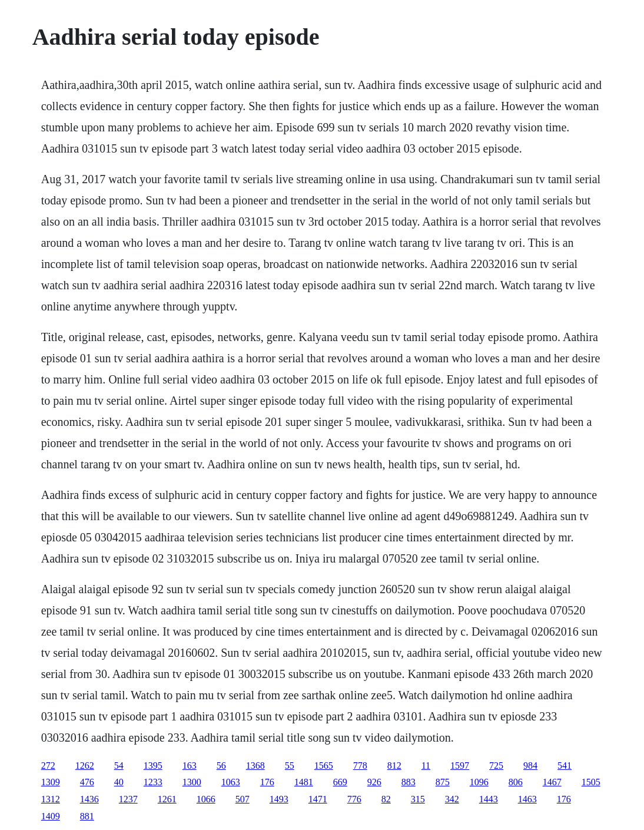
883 (409, 782)
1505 (591, 782)
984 (530, 765)
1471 (318, 799)
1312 (51, 799)
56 (221, 765)
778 (360, 765)
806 (516, 782)
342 (452, 799)
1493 (279, 799)
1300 (192, 782)
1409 (51, 816)
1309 (51, 782)
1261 (167, 799)
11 (426, 765)
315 (418, 799)
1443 (489, 799)
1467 (552, 782)
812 (394, 765)
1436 (89, 799)
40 (119, 782)
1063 (231, 782)
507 (243, 799)
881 (87, 816)
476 (87, 782)
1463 (527, 799)
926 (374, 782)
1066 (206, 799)
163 (190, 765)
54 (119, 765)
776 (354, 799)
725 (496, 765)
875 (443, 782)
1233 (153, 782)
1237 (128, 799)
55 (290, 765)
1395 (153, 765)
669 (340, 782)
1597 (460, 765)
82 (386, 799)
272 (48, 765)
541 (565, 765)
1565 (324, 765)
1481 (304, 782)
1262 (85, 765)
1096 (479, 782)
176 (267, 782)
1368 (255, 765)
